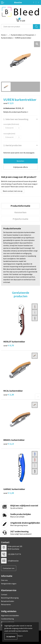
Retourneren (6, 604)
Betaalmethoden (8, 601)
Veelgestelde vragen (9, 584)
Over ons (4, 580)
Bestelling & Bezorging (10, 598)
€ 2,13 (9, 444)
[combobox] (17, 27)
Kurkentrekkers (7, 38)
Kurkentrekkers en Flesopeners (23, 35)
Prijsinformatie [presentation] (20, 219)
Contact (4, 594)
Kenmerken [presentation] (20, 212)
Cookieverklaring (7, 619)
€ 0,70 (9, 345)
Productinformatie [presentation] (20, 206)
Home (3, 35)
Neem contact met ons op (13, 191)
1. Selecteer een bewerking (16, 119)
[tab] (20, 206)
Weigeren (20, 636)
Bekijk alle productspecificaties (16, 112)
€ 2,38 (9, 395)
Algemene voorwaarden (10, 615)
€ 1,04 (9, 493)
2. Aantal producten (13, 145)
